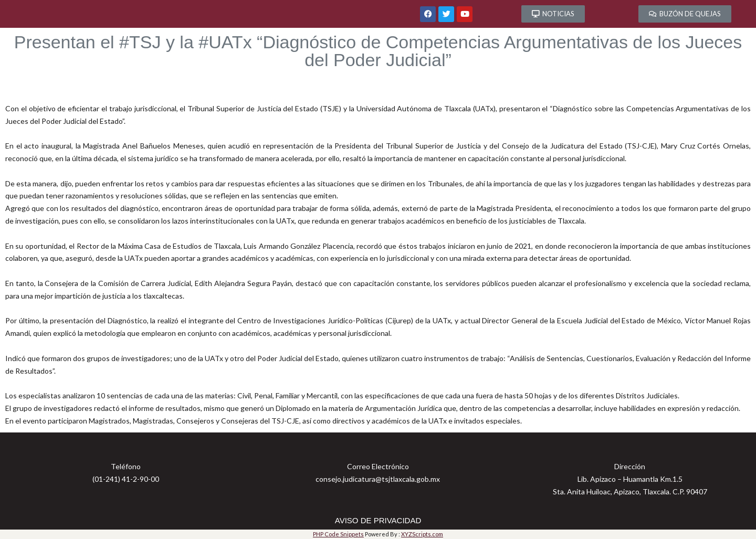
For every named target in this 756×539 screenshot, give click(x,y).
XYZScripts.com (422, 534)
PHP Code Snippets (338, 534)
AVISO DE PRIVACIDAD (378, 520)
